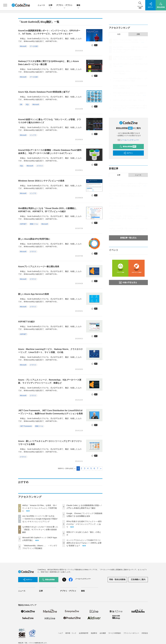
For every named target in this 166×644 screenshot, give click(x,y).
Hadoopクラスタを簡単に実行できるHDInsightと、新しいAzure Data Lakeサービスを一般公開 (49, 63)
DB (21, 105)
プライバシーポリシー (131, 633)
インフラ (33, 135)
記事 (51, 5)
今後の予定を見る (128, 282)
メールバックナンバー (128, 140)
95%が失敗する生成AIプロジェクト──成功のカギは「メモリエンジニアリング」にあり (84, 524)
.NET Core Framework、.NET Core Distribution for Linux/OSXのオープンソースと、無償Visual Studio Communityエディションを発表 (50, 412)
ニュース (41, 5)
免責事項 (94, 633)
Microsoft (23, 46)
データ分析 (34, 46)
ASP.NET (23, 224)
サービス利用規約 (115, 633)
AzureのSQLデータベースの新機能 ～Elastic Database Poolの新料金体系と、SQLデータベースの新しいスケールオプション (50, 152)
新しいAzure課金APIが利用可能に (34, 239)
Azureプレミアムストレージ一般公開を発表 (39, 267)
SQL (27, 105)
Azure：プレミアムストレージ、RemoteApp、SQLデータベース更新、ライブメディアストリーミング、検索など (50, 381)
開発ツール (34, 224)
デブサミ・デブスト (64, 5)
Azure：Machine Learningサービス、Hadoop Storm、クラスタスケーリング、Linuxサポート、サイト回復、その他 (51, 351)
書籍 (78, 5)
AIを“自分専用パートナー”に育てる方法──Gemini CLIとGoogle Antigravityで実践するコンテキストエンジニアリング (40, 519)
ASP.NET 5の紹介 (27, 322)
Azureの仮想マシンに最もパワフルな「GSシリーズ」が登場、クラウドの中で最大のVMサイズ (50, 121)
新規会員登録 (128, 147)
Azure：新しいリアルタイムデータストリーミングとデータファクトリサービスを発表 (50, 443)
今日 (119, 34)
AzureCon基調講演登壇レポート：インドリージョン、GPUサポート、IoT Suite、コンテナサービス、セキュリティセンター (49, 32)
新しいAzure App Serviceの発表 (34, 294)
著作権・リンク (71, 633)
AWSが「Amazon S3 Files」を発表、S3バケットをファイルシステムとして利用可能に (40, 508)
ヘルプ (60, 633)
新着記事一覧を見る (128, 238)
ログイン (128, 153)
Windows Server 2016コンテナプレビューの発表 (41, 181)
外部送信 (145, 633)
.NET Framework (26, 426)
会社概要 (103, 633)
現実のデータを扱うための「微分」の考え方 (129, 100)
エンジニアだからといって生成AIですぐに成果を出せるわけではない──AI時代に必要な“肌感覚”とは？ (84, 543)
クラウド (40, 166)
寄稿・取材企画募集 (117, 579)
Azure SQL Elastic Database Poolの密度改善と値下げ (44, 92)
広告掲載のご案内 (138, 579)
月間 (138, 34)
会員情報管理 (84, 633)
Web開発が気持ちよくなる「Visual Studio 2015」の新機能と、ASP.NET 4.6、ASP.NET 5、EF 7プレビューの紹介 (48, 210)
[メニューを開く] (5, 5)
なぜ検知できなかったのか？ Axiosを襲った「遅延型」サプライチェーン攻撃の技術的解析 (40, 530)
